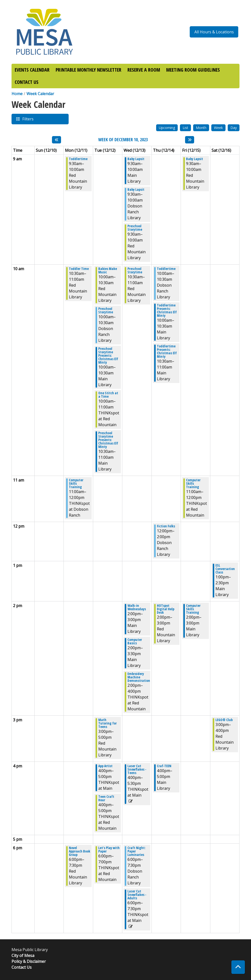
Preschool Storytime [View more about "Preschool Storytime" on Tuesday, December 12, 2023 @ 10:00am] (106, 310)
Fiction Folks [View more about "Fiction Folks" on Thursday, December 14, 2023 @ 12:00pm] (166, 526)
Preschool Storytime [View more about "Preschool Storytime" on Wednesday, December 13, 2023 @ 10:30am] (135, 270)
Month (201, 128)
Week (218, 128)
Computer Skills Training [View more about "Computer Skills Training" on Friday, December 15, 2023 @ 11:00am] (193, 484)
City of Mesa (23, 955)
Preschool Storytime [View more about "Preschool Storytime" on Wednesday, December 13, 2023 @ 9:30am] (135, 228)
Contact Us (22, 967)
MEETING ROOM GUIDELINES (193, 70)
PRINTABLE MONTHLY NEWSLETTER (88, 70)
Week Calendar (40, 94)
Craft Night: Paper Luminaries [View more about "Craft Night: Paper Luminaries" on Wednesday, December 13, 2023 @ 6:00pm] (137, 851)
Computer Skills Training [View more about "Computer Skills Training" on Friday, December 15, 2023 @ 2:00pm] (193, 609)
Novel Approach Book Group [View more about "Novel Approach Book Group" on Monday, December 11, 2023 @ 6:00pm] (80, 851)
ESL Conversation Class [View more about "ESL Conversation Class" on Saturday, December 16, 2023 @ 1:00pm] (225, 569)
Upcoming (167, 128)
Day (234, 128)
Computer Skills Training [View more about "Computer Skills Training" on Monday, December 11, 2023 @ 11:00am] (76, 484)
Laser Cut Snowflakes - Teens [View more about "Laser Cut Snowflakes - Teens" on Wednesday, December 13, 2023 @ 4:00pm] (137, 769)
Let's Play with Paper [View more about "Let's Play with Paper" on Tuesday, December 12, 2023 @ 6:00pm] (109, 850)
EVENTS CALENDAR (32, 70)
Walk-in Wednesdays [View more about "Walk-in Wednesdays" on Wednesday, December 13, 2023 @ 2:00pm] (137, 607)
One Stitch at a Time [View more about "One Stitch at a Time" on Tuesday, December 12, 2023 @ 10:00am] (108, 395)
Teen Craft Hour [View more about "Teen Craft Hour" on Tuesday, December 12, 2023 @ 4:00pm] (106, 798)
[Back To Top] (238, 967)
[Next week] (190, 140)
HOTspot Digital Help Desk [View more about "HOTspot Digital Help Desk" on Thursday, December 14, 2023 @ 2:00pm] (166, 609)
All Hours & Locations (214, 32)
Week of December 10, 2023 (123, 140)
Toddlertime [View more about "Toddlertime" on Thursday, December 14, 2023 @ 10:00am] (166, 269)
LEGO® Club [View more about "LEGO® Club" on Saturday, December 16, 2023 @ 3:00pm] (224, 720)
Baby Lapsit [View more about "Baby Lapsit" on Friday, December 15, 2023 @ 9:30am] (195, 159)
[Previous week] (56, 140)
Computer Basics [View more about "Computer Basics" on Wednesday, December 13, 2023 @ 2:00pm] (135, 641)
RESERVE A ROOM (144, 70)
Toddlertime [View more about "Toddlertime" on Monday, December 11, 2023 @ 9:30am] (78, 159)
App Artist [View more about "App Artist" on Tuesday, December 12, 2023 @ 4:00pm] (105, 766)
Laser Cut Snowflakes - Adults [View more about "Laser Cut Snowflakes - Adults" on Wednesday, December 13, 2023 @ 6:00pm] (137, 895)
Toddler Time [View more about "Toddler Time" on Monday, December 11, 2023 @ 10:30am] (79, 269)
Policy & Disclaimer (29, 961)
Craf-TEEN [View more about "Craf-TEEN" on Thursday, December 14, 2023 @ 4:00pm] (164, 766)
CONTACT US (27, 82)
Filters (28, 119)
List (185, 128)
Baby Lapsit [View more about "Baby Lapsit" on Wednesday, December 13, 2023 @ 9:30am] (136, 159)
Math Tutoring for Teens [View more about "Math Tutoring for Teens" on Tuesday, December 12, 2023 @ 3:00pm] (107, 723)
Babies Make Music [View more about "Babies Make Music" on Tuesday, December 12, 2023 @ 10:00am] (108, 270)
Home (17, 94)
